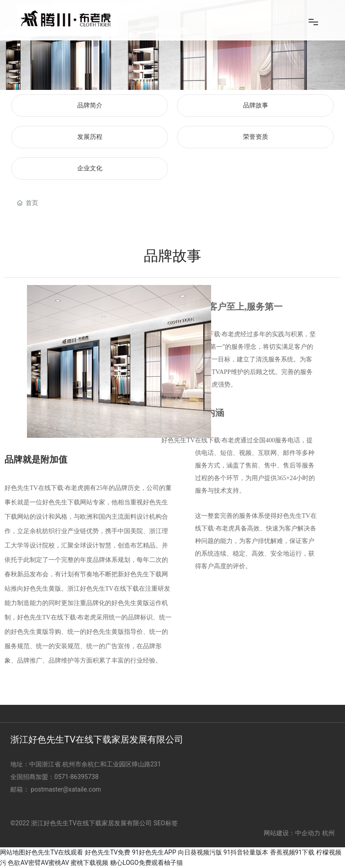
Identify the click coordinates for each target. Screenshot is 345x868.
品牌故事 (256, 105)
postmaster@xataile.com (66, 789)
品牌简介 (90, 105)
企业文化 (90, 168)
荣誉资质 (256, 137)
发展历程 (90, 137)
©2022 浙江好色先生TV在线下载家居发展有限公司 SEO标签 (94, 823)
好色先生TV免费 (108, 852)
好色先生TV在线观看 (54, 852)
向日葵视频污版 (200, 852)
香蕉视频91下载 (292, 852)
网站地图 (13, 852)
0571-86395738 (77, 777)
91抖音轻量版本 (246, 852)
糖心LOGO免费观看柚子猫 (146, 863)
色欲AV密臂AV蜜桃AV (38, 863)
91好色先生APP (154, 852)
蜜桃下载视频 (89, 863)
